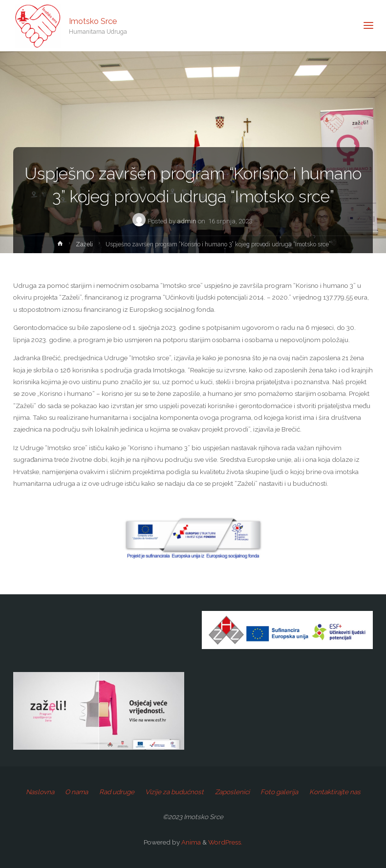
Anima (190, 842)
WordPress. (225, 842)
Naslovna (40, 792)
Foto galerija (279, 792)
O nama (76, 792)
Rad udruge (117, 792)
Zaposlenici (232, 792)
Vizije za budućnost (174, 792)
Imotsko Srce (93, 21)
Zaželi (84, 244)
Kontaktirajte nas (335, 792)
